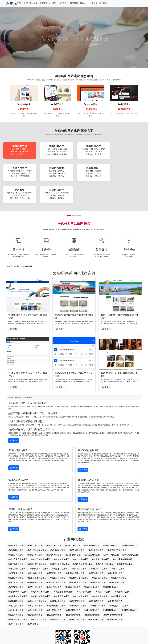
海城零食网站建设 (117, 560)
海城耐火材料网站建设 (37, 541)
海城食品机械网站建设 (18, 597)
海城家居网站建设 (54, 551)
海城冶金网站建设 (115, 578)
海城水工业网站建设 (100, 537)
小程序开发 (63, 3)
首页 (26, 3)
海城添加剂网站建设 (104, 541)
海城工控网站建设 (79, 546)
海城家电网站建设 (16, 551)
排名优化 (94, 3)
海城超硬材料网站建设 (119, 583)
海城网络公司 (14, 3)
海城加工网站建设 (111, 532)
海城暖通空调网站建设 (82, 541)
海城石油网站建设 (130, 588)
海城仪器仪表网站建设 (117, 527)
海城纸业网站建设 (96, 527)
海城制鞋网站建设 (35, 560)
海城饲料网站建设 (96, 597)
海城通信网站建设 (73, 532)
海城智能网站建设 (16, 564)
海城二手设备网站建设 (122, 537)
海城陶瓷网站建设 (35, 592)
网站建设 (33, 3)
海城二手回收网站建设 (37, 578)
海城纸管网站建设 (124, 541)
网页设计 (74, 3)
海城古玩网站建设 (100, 555)
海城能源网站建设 (96, 578)
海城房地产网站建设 (78, 583)
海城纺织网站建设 (16, 583)
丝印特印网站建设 (27, 244)
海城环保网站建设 (130, 523)
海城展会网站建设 (62, 574)
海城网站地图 (74, 641)
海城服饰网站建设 (119, 555)
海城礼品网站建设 (35, 551)
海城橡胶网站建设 (35, 588)
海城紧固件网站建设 (99, 546)
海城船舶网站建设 (16, 578)
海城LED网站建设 (80, 537)
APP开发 (53, 3)
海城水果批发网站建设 (113, 592)
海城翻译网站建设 (58, 578)
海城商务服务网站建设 (41, 569)
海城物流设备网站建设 (39, 546)
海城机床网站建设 (73, 523)
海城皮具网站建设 (98, 560)
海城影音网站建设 (73, 564)
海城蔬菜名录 (33, 601)
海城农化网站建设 (77, 597)
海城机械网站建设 (16, 523)
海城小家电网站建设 (78, 560)
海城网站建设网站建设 (41, 574)
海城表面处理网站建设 (56, 583)
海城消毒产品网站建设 (18, 569)
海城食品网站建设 (92, 592)
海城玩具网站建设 (16, 560)
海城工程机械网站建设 (37, 527)
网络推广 (84, 3)
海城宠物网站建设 (92, 564)
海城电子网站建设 (92, 523)
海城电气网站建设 (54, 523)
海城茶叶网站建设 (115, 597)
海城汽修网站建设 (54, 532)
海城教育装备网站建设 (79, 555)
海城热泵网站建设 (60, 546)
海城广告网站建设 (84, 569)
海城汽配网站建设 (58, 527)
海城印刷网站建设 (16, 527)
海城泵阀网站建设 (77, 527)
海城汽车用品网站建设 (18, 537)
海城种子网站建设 (16, 601)
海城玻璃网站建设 (54, 592)
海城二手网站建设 (35, 564)
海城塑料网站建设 (98, 583)
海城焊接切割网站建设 (60, 541)
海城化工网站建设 (35, 583)
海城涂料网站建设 (92, 588)
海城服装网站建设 (58, 555)
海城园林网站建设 (58, 597)
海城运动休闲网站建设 (75, 551)
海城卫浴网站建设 (16, 592)
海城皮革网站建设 (54, 588)
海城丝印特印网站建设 (41, 537)
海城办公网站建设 (115, 551)
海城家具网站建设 (96, 551)
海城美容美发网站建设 (37, 555)
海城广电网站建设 (16, 541)
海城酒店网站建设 (16, 555)
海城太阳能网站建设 (17, 546)
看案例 (14, 306)
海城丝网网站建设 (73, 588)
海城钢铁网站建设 (16, 588)
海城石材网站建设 (111, 588)
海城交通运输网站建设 (18, 574)
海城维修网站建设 (81, 574)
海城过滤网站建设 (92, 532)
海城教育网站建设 (103, 569)
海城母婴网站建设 (111, 564)
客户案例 (103, 3)
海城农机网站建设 (39, 597)
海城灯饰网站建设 (111, 523)
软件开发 (43, 3)
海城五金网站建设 (35, 523)
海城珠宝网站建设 (54, 564)
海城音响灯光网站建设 (56, 560)
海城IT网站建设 (118, 546)
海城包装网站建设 (62, 537)
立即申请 (14, 418)
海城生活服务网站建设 (63, 569)
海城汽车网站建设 (35, 532)
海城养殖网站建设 (73, 592)
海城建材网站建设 (77, 578)
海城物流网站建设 (123, 569)
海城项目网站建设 (100, 574)
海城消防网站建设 (130, 532)
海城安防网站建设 (16, 532)
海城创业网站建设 (119, 574)
